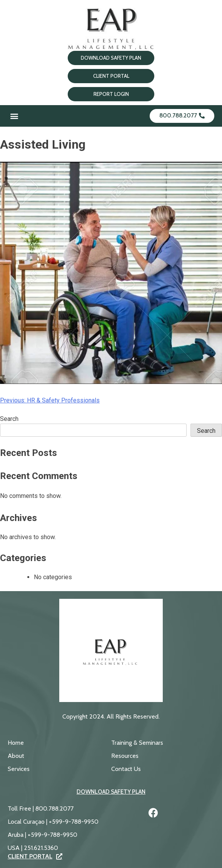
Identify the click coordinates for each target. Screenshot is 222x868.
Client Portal (35, 856)
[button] (14, 116)
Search (9, 419)
